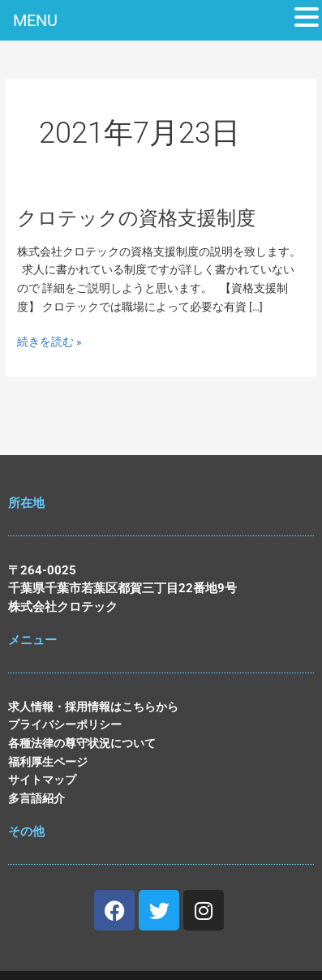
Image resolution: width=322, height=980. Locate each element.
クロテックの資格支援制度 (136, 218)
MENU (35, 20)
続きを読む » (49, 342)
